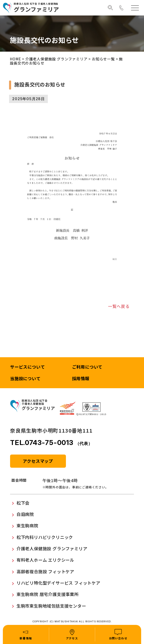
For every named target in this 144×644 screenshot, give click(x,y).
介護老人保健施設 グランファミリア (56, 59)
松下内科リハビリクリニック (45, 537)
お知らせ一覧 (103, 59)
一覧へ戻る (119, 306)
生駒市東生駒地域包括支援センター (51, 606)
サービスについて (27, 367)
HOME (15, 59)
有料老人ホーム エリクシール (45, 560)
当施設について (25, 379)
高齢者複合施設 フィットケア (45, 572)
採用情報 (81, 379)
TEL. (51, 443)
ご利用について (87, 367)
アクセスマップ (38, 461)
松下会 (23, 503)
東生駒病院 (27, 526)
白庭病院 (25, 514)
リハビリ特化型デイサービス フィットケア (58, 583)
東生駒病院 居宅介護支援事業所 (48, 595)
